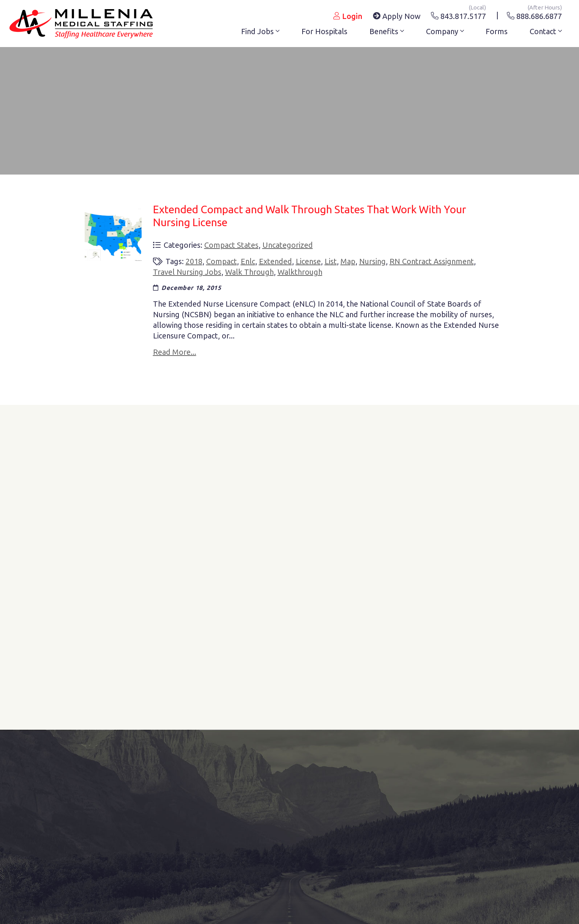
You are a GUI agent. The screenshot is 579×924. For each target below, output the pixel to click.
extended (275, 261)
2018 (194, 261)
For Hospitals (324, 31)
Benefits (387, 31)
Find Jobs (260, 31)
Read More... (175, 352)
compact (222, 261)
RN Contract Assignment (432, 261)
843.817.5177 (458, 15)
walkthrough (300, 272)
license (308, 261)
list (331, 261)
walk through (249, 272)
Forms (497, 31)
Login (348, 16)
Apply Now (397, 16)
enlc (248, 261)
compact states (231, 245)
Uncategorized (288, 245)
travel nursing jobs (187, 272)
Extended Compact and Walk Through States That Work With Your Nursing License (310, 216)
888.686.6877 (534, 15)
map (348, 261)
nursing (372, 261)
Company (445, 31)
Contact (546, 31)
